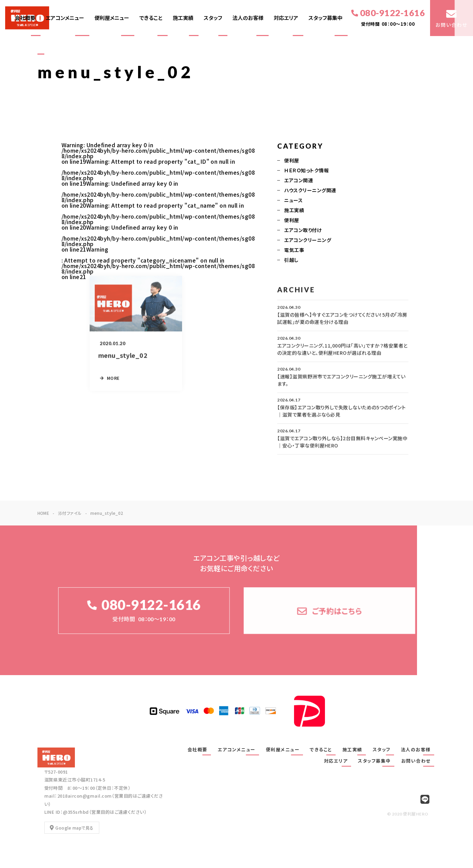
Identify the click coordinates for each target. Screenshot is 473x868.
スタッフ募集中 (325, 18)
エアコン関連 (299, 181)
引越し (291, 261)
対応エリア (286, 18)
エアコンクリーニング (308, 241)
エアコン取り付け (303, 231)
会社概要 (25, 18)
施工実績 (183, 18)
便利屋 (291, 161)
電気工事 (294, 251)
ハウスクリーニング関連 (310, 191)
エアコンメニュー (65, 18)
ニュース (293, 201)
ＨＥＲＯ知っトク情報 (306, 171)
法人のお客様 (248, 18)
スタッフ (213, 18)
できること (151, 18)
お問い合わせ (416, 761)
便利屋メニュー (112, 18)
